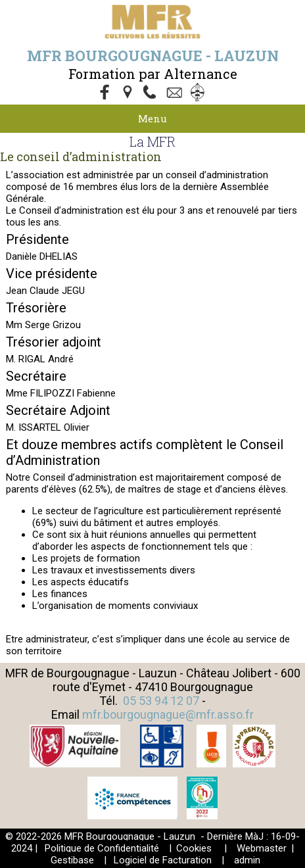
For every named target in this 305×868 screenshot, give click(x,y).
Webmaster (262, 848)
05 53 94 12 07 (161, 701)
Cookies (194, 848)
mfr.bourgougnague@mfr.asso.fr (168, 714)
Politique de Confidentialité (102, 848)
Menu (152, 118)
